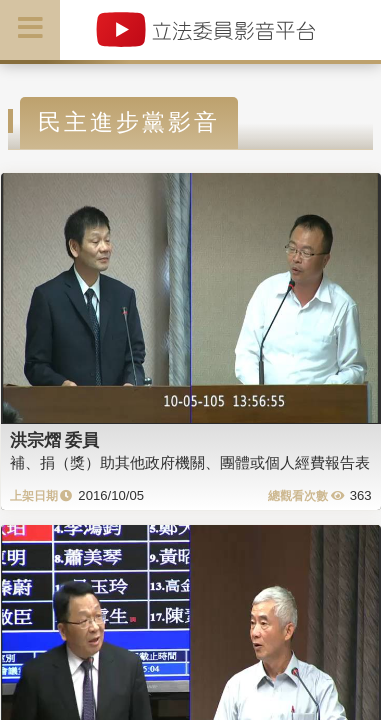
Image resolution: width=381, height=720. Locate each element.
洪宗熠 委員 (55, 440)
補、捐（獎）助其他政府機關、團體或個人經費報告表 (190, 462)
